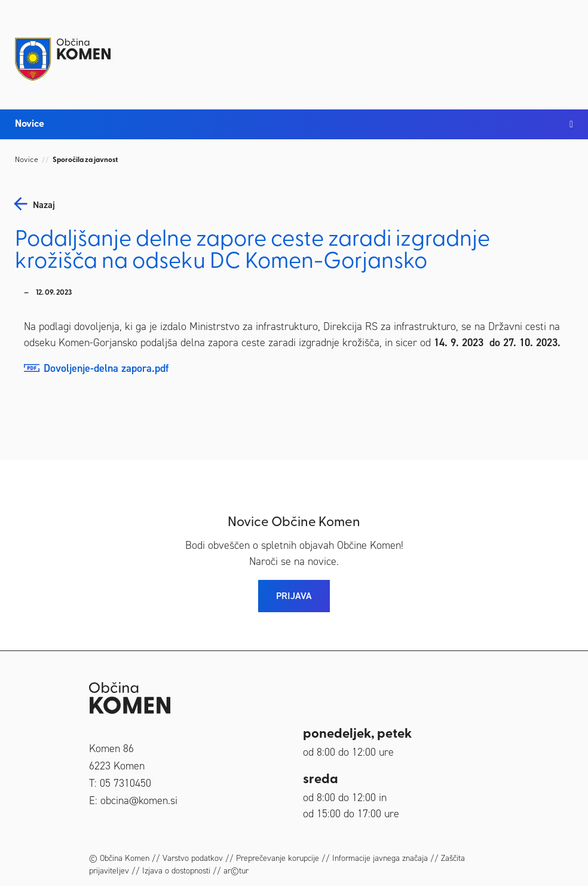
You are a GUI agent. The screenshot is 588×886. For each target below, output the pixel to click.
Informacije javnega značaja (380, 858)
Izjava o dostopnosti (176, 871)
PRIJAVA (294, 596)
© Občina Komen (119, 858)
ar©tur (236, 871)
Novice (27, 160)
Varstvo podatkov (193, 858)
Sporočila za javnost (85, 160)
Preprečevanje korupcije (278, 858)
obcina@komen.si (139, 801)
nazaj (44, 205)
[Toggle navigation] (561, 49)
